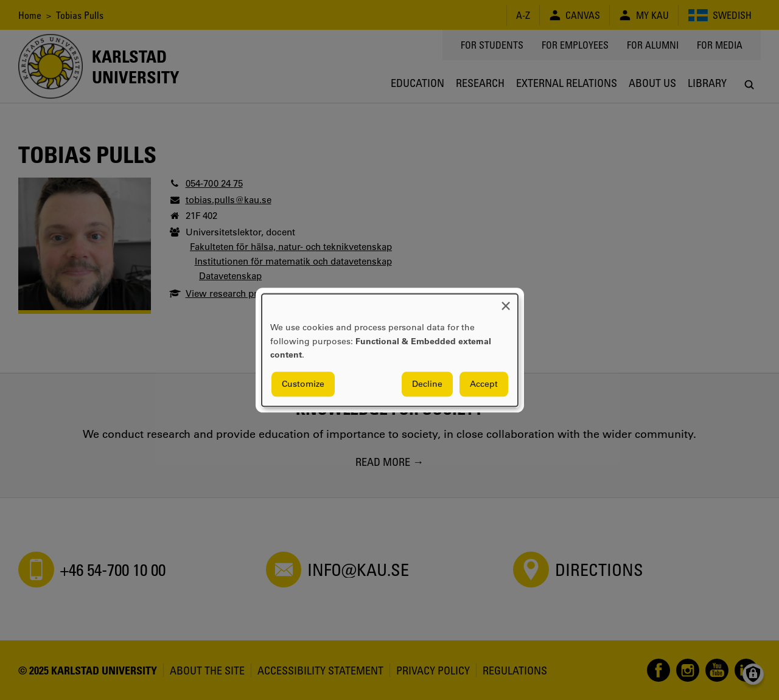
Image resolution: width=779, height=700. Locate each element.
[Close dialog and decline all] (506, 301)
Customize (303, 384)
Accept (484, 384)
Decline (427, 384)
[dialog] (390, 350)
